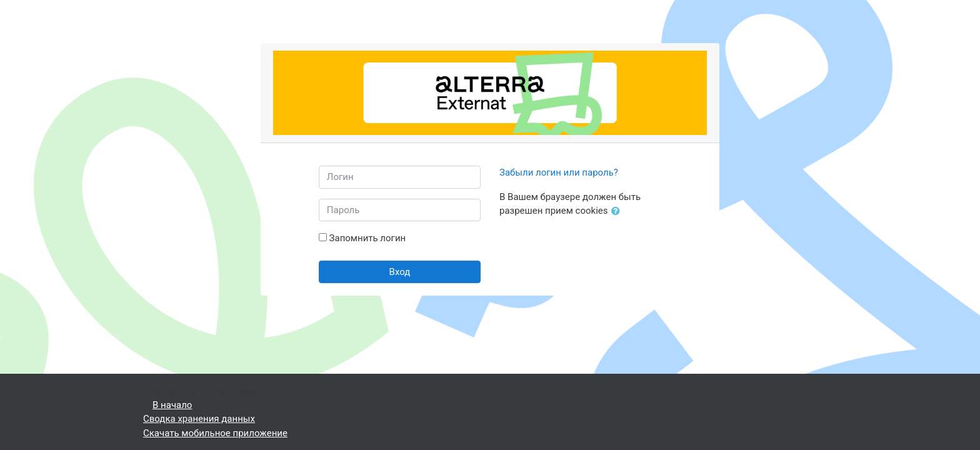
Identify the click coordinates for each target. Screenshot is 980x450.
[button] (618, 212)
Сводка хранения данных (199, 419)
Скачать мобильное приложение (215, 433)
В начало (172, 405)
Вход (400, 272)
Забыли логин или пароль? (559, 172)
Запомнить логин (368, 238)
